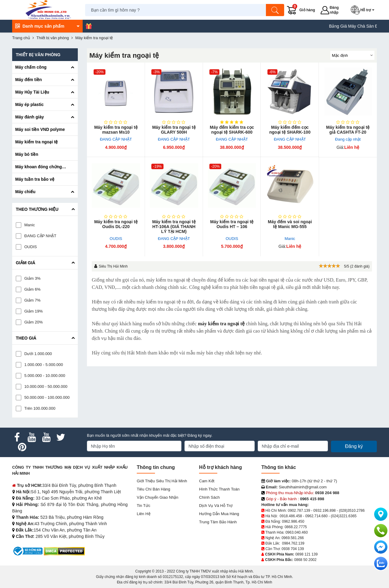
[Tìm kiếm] (275, 10)
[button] (364, 10)
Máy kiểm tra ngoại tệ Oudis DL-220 (116, 224)
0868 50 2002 (305, 560)
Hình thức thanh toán (219, 489)
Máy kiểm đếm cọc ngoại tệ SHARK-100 (290, 130)
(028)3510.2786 (352, 511)
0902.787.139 (299, 511)
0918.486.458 (291, 516)
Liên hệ (144, 514)
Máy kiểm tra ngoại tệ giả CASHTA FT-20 (348, 130)
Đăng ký (354, 446)
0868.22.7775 (296, 527)
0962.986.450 (293, 521)
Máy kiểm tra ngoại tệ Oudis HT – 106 (232, 224)
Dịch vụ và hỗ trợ (216, 506)
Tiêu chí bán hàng (153, 489)
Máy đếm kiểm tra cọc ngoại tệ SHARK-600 (232, 130)
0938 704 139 (293, 549)
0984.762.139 (293, 543)
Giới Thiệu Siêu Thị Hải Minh (162, 481)
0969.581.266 (293, 538)
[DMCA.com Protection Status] (64, 551)
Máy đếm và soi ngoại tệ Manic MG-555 (290, 224)
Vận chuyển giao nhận (158, 497)
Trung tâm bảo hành (218, 522)
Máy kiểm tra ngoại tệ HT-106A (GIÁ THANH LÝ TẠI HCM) (174, 227)
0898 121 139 (306, 554)
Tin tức (143, 506)
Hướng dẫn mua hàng (219, 514)
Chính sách (209, 497)
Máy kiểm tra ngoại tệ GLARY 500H (174, 130)
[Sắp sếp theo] (352, 55)
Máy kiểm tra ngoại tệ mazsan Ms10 (116, 130)
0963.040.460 (296, 532)
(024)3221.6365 (344, 516)
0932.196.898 (324, 511)
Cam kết (207, 481)
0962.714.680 (316, 516)
